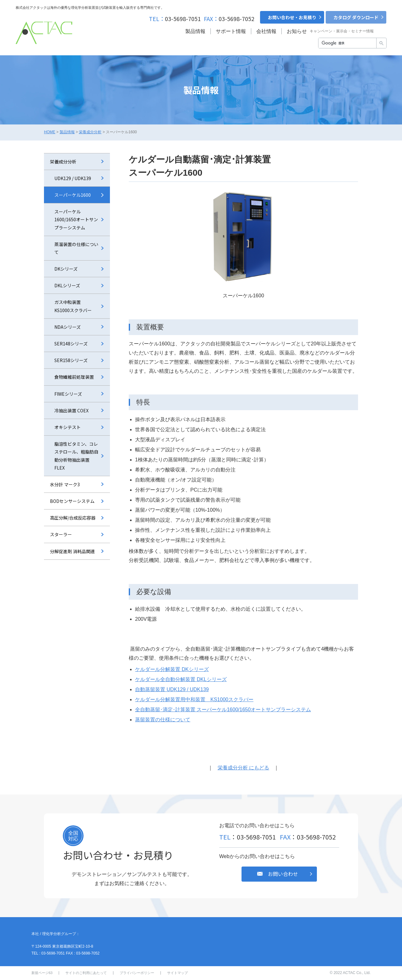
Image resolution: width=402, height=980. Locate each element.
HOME (50, 132)
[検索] (347, 43)
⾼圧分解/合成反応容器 (73, 518)
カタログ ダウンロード (356, 17)
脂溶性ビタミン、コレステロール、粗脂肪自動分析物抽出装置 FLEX (76, 456)
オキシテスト (68, 427)
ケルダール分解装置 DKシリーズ (172, 669)
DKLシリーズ (67, 285)
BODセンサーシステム (72, 501)
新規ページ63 (42, 973)
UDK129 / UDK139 (73, 178)
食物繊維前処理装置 (74, 377)
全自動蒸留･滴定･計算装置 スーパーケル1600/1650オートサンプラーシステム (223, 710)
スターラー (61, 534)
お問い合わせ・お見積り (292, 17)
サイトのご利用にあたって (86, 973)
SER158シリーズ (71, 360)
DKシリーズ (66, 269)
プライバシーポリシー (137, 973)
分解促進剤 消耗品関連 (72, 551)
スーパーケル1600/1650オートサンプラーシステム (76, 219)
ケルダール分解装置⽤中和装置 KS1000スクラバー (194, 699)
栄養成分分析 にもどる (243, 768)
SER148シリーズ (71, 344)
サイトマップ (177, 973)
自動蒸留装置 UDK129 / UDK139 (172, 689)
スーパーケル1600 (73, 195)
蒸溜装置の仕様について (76, 248)
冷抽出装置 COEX (71, 410)
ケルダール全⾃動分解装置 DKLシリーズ (181, 679)
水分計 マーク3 (65, 484)
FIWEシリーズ (68, 394)
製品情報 (67, 132)
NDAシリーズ (68, 327)
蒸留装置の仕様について (163, 720)
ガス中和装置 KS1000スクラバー (73, 306)
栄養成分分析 (90, 132)
